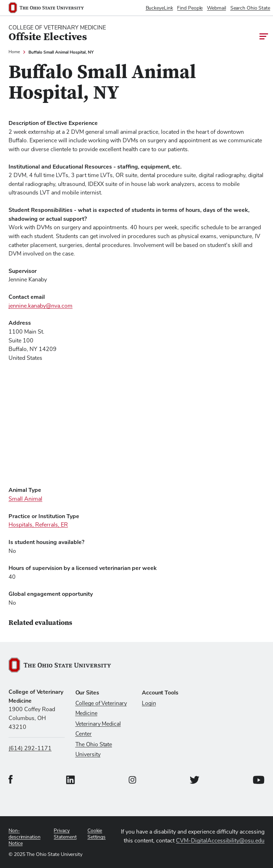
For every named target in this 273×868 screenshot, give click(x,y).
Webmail (216, 8)
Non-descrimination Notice (25, 837)
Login (149, 703)
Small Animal (25, 499)
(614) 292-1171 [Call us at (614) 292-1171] (30, 748)
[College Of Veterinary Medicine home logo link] (57, 33)
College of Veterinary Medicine (101, 708)
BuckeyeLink (159, 8)
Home (14, 52)
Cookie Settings (97, 834)
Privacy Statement (65, 834)
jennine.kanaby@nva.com (41, 306)
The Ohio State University (94, 749)
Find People (190, 8)
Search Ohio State (250, 8)
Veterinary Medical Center (98, 729)
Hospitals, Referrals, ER (38, 525)
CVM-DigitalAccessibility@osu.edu (220, 841)
